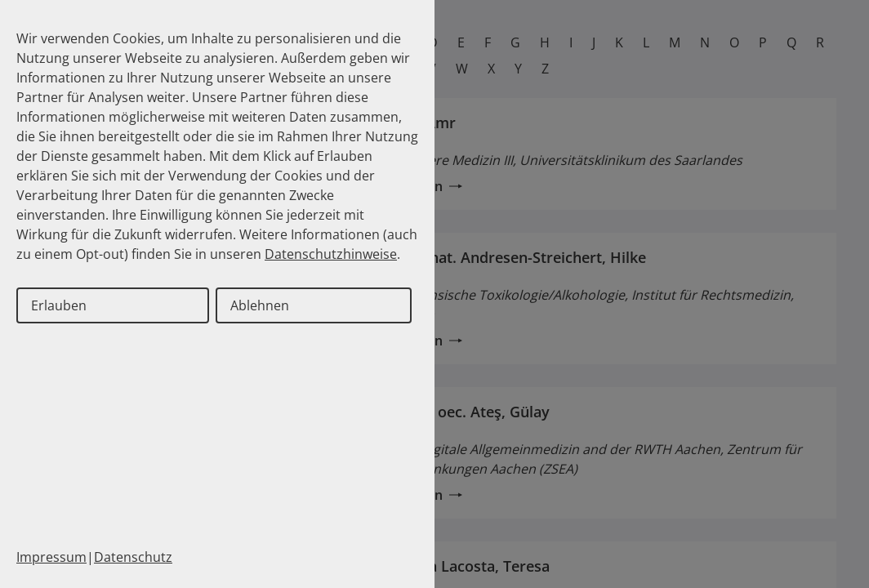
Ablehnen (260, 305)
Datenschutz (133, 557)
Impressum (51, 557)
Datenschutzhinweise (331, 254)
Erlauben (59, 305)
